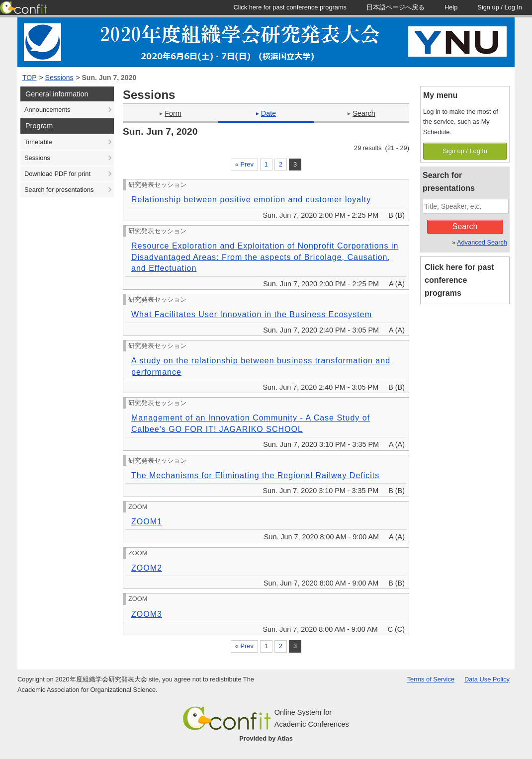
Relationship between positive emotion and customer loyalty (251, 200)
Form (171, 113)
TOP (30, 78)
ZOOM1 (147, 522)
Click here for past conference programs (459, 280)
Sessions (59, 78)
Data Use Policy (487, 679)
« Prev (244, 164)
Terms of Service (431, 679)
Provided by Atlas (266, 738)
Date (266, 113)
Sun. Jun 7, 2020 (109, 78)
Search (361, 113)
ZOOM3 (147, 614)
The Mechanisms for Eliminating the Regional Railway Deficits (255, 475)
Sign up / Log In (465, 151)
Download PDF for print (57, 174)
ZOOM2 (147, 568)
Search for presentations (59, 190)
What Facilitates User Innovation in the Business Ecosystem (252, 314)
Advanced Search (482, 242)
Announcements (47, 110)
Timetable (38, 142)
